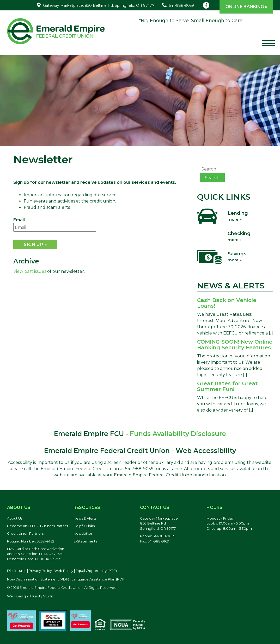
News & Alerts (85, 518)
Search (212, 178)
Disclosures (17, 571)
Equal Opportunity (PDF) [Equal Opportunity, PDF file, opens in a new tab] (96, 571)
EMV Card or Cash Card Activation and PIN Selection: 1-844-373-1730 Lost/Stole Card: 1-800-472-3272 (36, 554)
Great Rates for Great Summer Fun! (227, 386)
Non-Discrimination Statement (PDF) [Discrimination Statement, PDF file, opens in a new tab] (38, 579)
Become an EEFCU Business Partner (38, 526)
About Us (15, 518)
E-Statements (85, 541)
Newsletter (83, 533)
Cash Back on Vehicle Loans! (227, 303)
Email (19, 220)
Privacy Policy (40, 571)
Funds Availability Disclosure (178, 434)
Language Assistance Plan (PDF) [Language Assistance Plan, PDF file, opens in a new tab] (98, 579)
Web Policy (64, 571)
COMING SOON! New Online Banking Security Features (235, 345)
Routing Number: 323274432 (31, 541)
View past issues (30, 271)
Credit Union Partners (25, 533)
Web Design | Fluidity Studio (31, 596)
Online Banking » (246, 7)
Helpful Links (84, 526)
